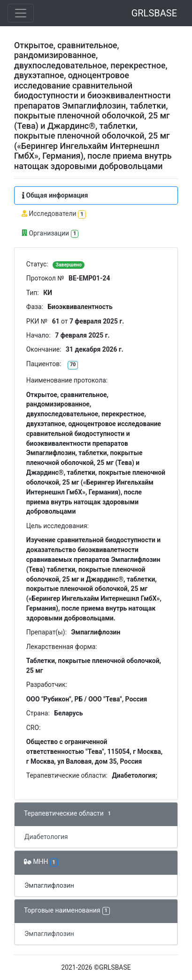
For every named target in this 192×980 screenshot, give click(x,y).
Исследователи (54, 214)
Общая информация (55, 195)
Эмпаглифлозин (49, 885)
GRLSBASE (154, 13)
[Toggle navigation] (21, 13)
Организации (50, 233)
